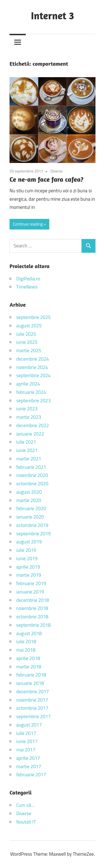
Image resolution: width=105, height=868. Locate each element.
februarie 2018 (31, 675)
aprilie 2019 (28, 567)
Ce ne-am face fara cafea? (46, 179)
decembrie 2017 (33, 692)
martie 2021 (29, 459)
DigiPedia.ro (28, 279)
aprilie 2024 (28, 384)
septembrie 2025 (33, 317)
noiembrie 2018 (32, 608)
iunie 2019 (27, 559)
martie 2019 (29, 575)
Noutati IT (26, 822)
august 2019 (29, 542)
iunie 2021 (27, 450)
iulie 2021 (26, 442)
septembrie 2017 (33, 716)
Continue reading (28, 224)
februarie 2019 (31, 583)
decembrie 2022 (33, 425)
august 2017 (29, 725)
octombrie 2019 (32, 525)
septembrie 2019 (33, 534)
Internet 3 (52, 16)
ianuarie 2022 (30, 434)
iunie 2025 (27, 342)
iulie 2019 (26, 550)
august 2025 (29, 326)
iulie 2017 (26, 733)
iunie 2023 (27, 409)
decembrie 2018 (33, 600)
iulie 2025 (26, 334)
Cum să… (25, 805)
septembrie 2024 (33, 375)
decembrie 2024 (33, 359)
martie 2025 (29, 351)
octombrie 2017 (32, 708)
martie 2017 (29, 767)
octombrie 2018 (32, 617)
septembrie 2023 (33, 401)
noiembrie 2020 (32, 475)
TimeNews (27, 287)
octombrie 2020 (32, 484)
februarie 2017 (31, 775)
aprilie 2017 (28, 758)
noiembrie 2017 (32, 700)
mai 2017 (26, 750)
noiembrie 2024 (32, 367)
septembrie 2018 (33, 625)
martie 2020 (29, 500)
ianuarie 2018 (30, 683)
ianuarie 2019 (30, 592)
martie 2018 (29, 667)
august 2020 (29, 492)
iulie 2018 (26, 642)
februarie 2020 (31, 508)
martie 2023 (29, 417)
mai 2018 (26, 650)
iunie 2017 (27, 741)
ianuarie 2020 (30, 517)
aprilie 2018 (28, 658)
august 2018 (29, 633)
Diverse (57, 171)
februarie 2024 (31, 392)
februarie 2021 (31, 467)
